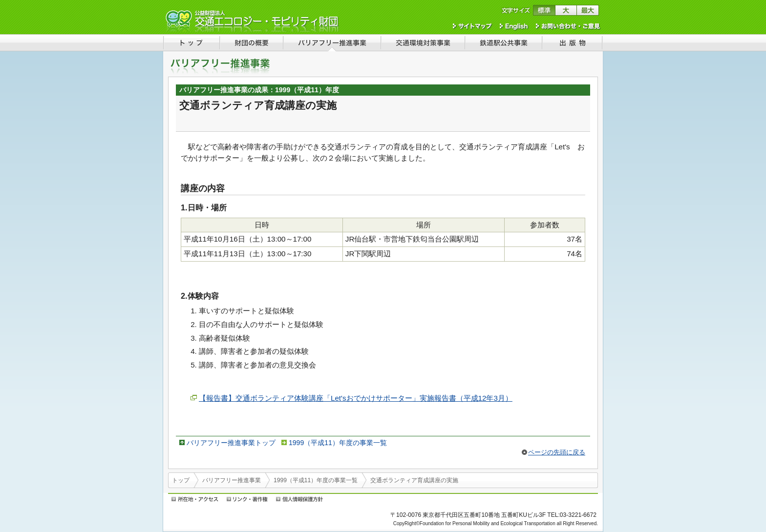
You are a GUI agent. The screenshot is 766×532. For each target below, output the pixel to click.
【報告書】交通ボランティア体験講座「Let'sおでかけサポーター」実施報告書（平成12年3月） (356, 398)
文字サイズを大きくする (566, 10)
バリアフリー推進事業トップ (231, 443)
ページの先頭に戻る (557, 452)
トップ (181, 480)
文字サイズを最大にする (588, 10)
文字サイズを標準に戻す (544, 10)
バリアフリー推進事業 (232, 480)
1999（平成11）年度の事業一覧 (338, 443)
